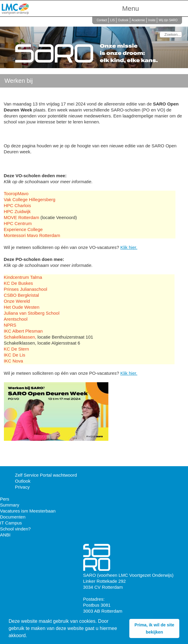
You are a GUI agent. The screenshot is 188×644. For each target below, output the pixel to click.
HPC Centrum (18, 223)
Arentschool (16, 319)
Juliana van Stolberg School (32, 313)
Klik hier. (129, 247)
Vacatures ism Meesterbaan (28, 511)
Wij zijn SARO (168, 20)
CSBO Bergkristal (22, 295)
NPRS (10, 325)
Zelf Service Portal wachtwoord (46, 475)
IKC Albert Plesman (23, 331)
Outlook (123, 20)
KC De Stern (16, 349)
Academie (138, 20)
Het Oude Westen (22, 307)
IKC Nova (13, 361)
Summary (10, 505)
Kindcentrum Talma (23, 277)
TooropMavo (16, 193)
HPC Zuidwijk (17, 211)
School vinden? (15, 529)
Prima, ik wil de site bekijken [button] (154, 628)
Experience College (23, 229)
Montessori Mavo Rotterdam (32, 235)
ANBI (5, 535)
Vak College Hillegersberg (30, 199)
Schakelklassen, (20, 337)
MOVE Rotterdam (22, 217)
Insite (152, 20)
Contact (102, 20)
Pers (5, 499)
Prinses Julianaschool (26, 289)
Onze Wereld (17, 301)
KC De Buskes (19, 283)
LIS (112, 20)
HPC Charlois (18, 205)
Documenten (13, 517)
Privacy (22, 487)
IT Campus (11, 523)
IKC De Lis (15, 355)
